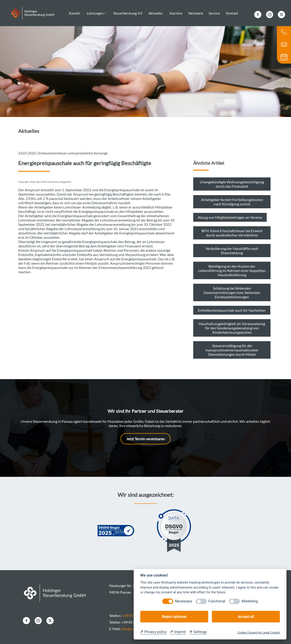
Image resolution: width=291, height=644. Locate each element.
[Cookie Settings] (198, 632)
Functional (217, 601)
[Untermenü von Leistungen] (105, 11)
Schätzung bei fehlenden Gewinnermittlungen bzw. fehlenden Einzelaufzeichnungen (232, 289)
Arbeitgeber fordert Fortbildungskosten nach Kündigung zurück (232, 199)
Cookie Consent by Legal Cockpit (259, 633)
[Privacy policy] (153, 632)
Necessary (184, 601)
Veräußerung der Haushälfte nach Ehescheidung (232, 247)
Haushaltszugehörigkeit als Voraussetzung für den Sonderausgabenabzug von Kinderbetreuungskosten (232, 325)
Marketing (250, 601)
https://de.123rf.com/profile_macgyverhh (51, 179)
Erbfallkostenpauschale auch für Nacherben (232, 307)
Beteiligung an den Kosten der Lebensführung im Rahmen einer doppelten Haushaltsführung (232, 267)
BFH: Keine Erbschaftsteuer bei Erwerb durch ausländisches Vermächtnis (232, 230)
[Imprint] (178, 632)
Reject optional (174, 617)
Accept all (246, 617)
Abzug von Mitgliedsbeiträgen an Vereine (230, 214)
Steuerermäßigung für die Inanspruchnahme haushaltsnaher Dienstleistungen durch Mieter (232, 347)
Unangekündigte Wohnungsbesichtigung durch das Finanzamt (232, 181)
